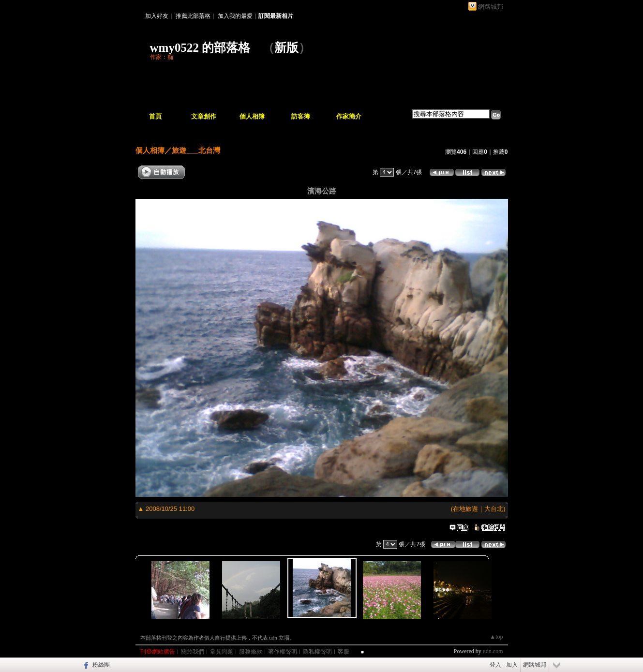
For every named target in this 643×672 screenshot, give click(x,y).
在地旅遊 (465, 509)
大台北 (494, 509)
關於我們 (193, 652)
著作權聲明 (283, 652)
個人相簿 (252, 116)
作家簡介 (349, 116)
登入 (495, 665)
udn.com (493, 651)
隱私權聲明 (317, 652)
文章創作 (204, 116)
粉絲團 (101, 665)
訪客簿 (301, 116)
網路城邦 (491, 7)
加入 (512, 665)
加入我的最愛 (235, 16)
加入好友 (157, 16)
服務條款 (251, 652)
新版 (286, 48)
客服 (344, 652)
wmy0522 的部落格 (200, 48)
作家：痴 (162, 57)
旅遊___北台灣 (196, 150)
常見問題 (222, 652)
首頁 (155, 116)
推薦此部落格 (193, 16)
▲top (496, 637)
